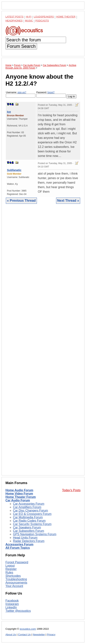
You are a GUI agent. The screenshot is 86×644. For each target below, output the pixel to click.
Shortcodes (13, 576)
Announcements (16, 583)
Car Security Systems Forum (32, 524)
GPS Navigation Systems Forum (35, 534)
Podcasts (42, 21)
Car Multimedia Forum (28, 517)
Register (11, 569)
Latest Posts (14, 17)
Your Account (14, 586)
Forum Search (21, 46)
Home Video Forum (19, 494)
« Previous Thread (21, 201)
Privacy (51, 634)
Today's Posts (71, 490)
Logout (10, 566)
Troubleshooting (16, 579)
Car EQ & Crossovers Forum (32, 514)
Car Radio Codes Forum (29, 521)
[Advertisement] (43, 342)
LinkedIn (11, 607)
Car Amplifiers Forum (27, 507)
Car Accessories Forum (29, 504)
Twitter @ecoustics (18, 611)
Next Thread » (68, 201)
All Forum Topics (18, 548)
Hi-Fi (29, 17)
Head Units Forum (25, 538)
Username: (21, 94)
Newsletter (39, 634)
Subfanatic (14, 170)
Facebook (12, 601)
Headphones (14, 21)
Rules (9, 572)
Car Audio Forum (18, 500)
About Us (11, 634)
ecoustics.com (28, 629)
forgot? (51, 92)
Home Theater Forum (21, 497)
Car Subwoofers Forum (29, 531)
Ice (9, 112)
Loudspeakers (44, 17)
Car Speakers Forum (27, 527)
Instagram (12, 604)
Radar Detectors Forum (29, 541)
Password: (51, 94)
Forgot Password (17, 562)
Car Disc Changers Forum (30, 511)
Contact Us (24, 634)
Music (29, 21)
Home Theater (66, 17)
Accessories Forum (19, 544)
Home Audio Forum (19, 490)
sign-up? (22, 92)
